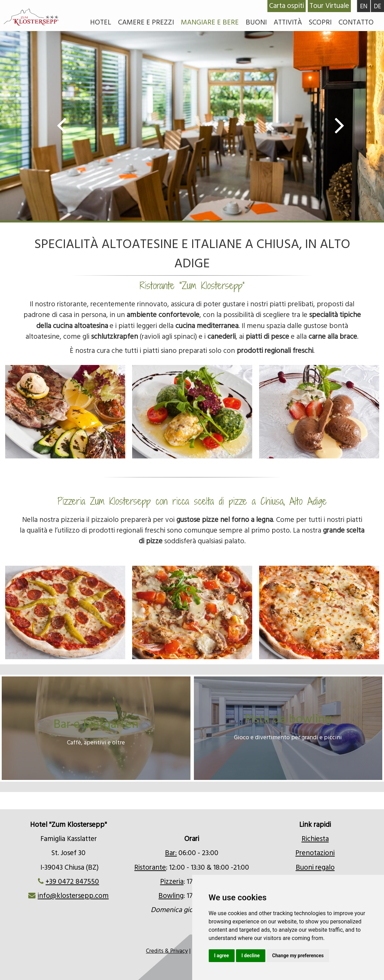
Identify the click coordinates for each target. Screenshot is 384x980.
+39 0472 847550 (72, 882)
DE (378, 6)
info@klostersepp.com (73, 896)
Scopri (320, 22)
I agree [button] (222, 956)
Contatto (356, 22)
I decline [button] (251, 956)
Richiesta (315, 839)
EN (364, 6)
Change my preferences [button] (298, 956)
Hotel (101, 22)
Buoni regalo (315, 868)
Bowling (171, 896)
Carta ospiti (287, 6)
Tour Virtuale (329, 6)
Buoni (256, 22)
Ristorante (150, 868)
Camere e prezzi (146, 22)
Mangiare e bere (210, 22)
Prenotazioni (315, 853)
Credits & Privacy (167, 951)
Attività (288, 22)
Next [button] (336, 124)
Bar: (171, 853)
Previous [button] (65, 124)
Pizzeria (172, 882)
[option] (192, 128)
